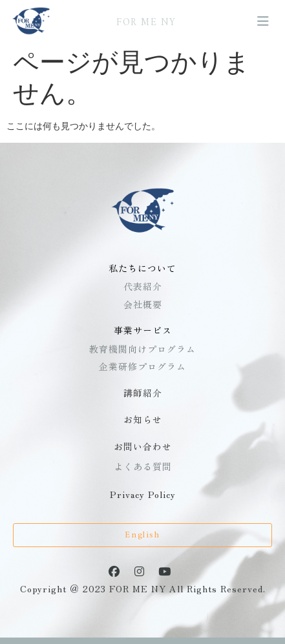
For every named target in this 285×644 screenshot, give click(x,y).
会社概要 (143, 304)
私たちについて (142, 268)
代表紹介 (143, 286)
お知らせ (143, 419)
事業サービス (143, 330)
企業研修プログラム (142, 366)
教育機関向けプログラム (142, 349)
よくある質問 (143, 466)
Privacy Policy (143, 494)
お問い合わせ (143, 446)
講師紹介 (143, 393)
